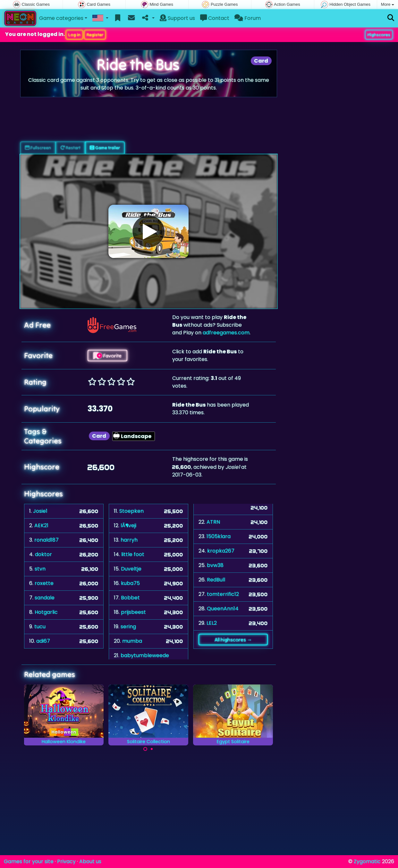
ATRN (213, 522)
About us (90, 861)
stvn (40, 569)
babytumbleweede (145, 655)
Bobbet (130, 598)
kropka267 (221, 551)
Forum (248, 18)
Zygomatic (367, 861)
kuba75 (130, 583)
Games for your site (29, 861)
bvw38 (215, 565)
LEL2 (212, 623)
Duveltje (131, 569)
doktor (43, 554)
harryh (129, 540)
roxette (44, 583)
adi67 (43, 641)
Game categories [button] (61, 18)
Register (95, 35)
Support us (177, 18)
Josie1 (40, 511)
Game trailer (105, 148)
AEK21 (41, 525)
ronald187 (47, 540)
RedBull (216, 580)
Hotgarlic (46, 612)
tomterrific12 (223, 594)
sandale (45, 598)
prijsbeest (133, 612)
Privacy (66, 861)
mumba (132, 641)
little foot (133, 554)
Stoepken (131, 511)
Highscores (379, 35)
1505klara (219, 536)
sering (128, 627)
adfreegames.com (226, 333)
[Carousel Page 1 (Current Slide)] (145, 749)
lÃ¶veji (128, 525)
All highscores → (233, 640)
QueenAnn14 (223, 609)
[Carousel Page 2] (152, 749)
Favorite (107, 356)
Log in (74, 35)
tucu (40, 627)
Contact (215, 18)
